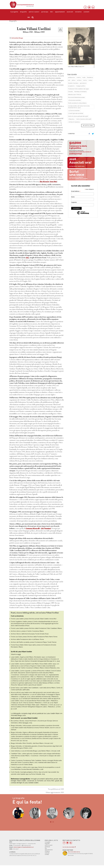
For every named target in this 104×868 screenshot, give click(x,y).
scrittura (79, 80)
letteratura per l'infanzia (75, 95)
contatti (86, 12)
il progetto (14, 12)
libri (52, 12)
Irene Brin (53, 182)
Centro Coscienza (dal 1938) (84, 119)
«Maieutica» (71, 119)
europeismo (71, 86)
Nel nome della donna (74, 852)
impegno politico (81, 86)
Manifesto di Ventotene (80, 92)
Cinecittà (70, 92)
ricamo (85, 80)
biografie (23, 12)
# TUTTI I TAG (88, 125)
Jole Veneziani (46, 528)
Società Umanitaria (73, 83)
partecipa (45, 12)
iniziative (78, 12)
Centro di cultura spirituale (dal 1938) (78, 116)
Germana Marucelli (33, 528)
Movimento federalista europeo (76, 97)
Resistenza (90, 77)
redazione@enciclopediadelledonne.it (23, 847)
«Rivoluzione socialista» (75, 100)
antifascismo (71, 77)
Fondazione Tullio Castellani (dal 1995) (78, 89)
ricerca (90, 80)
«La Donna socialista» (74, 111)
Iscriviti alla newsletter (69, 847)
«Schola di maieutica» (74, 122)
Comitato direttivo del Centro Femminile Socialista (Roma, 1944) (79, 107)
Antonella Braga (17, 38)
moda (84, 77)
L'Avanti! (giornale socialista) (76, 113)
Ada (27, 258)
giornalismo (83, 83)
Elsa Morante (44, 182)
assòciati (70, 12)
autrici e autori (34, 12)
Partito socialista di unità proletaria (77, 103)
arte (69, 80)
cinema (79, 77)
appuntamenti (60, 12)
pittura (74, 80)
